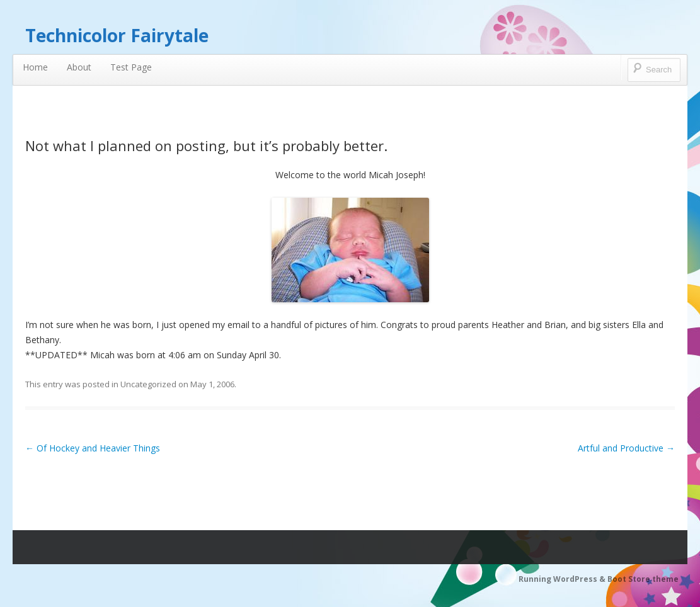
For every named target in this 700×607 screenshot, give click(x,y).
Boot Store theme (643, 579)
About (79, 67)
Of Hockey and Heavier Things (93, 448)
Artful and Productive (626, 448)
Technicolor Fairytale (117, 35)
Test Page (131, 67)
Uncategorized (148, 384)
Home (35, 67)
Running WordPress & (563, 579)
